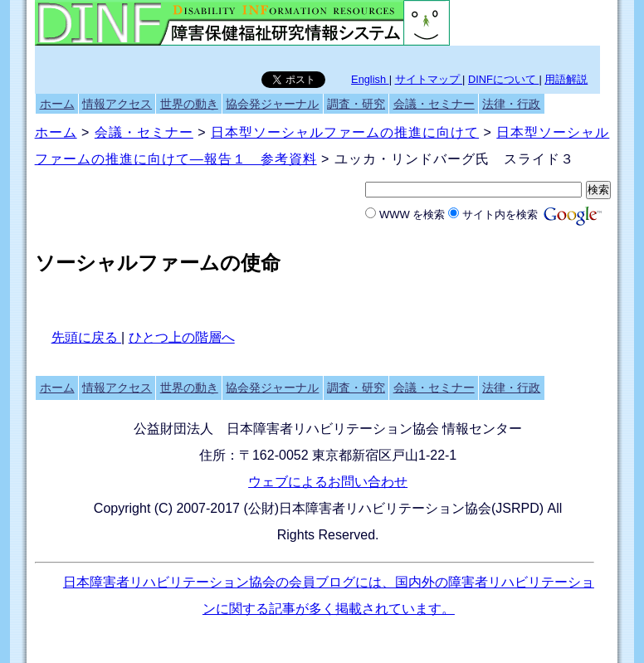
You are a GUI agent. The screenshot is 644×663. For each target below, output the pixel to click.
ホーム (57, 104)
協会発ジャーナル (272, 104)
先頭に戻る (86, 337)
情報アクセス (117, 104)
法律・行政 (511, 104)
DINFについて (503, 79)
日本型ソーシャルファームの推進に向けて (345, 132)
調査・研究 (356, 104)
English (370, 79)
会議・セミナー (434, 104)
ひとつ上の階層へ (182, 337)
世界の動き (189, 104)
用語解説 (566, 79)
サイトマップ (429, 79)
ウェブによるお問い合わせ (328, 482)
